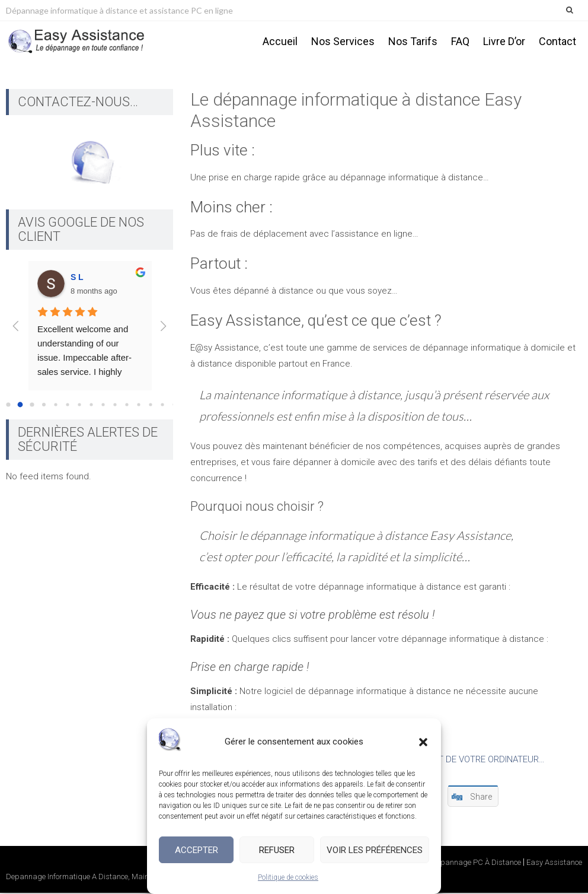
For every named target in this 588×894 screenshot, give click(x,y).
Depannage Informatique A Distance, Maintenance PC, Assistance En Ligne (132, 878)
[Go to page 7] (91, 407)
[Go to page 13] (162, 407)
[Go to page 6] (79, 407)
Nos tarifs (413, 41)
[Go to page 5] (67, 407)
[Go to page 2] (32, 407)
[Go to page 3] (44, 406)
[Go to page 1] (20, 407)
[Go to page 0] (8, 407)
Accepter (196, 850)
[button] (423, 742)
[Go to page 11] (138, 407)
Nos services (343, 41)
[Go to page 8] (103, 407)
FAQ (460, 41)
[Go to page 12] (150, 407)
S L (77, 279)
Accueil (280, 41)
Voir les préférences (375, 850)
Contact (557, 41)
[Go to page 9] (115, 407)
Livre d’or (504, 41)
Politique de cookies (288, 877)
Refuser (277, 850)
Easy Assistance (554, 864)
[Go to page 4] (55, 407)
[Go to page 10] (127, 407)
